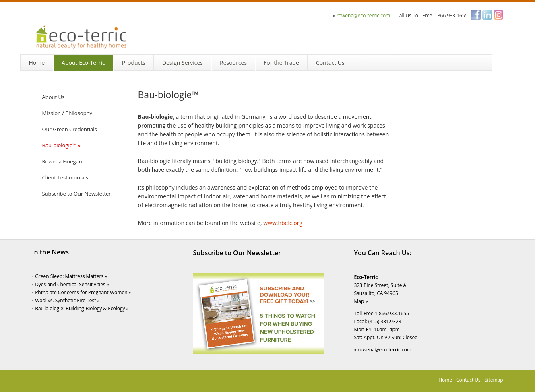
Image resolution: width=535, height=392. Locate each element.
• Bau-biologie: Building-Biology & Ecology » (81, 308)
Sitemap (494, 380)
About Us (54, 97)
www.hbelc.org (283, 223)
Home (445, 380)
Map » (361, 301)
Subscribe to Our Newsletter (77, 194)
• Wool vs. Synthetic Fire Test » (66, 300)
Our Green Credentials (70, 129)
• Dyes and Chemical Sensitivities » (71, 284)
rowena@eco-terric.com (363, 15)
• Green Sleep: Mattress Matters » (70, 276)
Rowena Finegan (62, 161)
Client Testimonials (65, 177)
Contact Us (468, 380)
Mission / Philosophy (67, 113)
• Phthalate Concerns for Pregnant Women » (82, 292)
